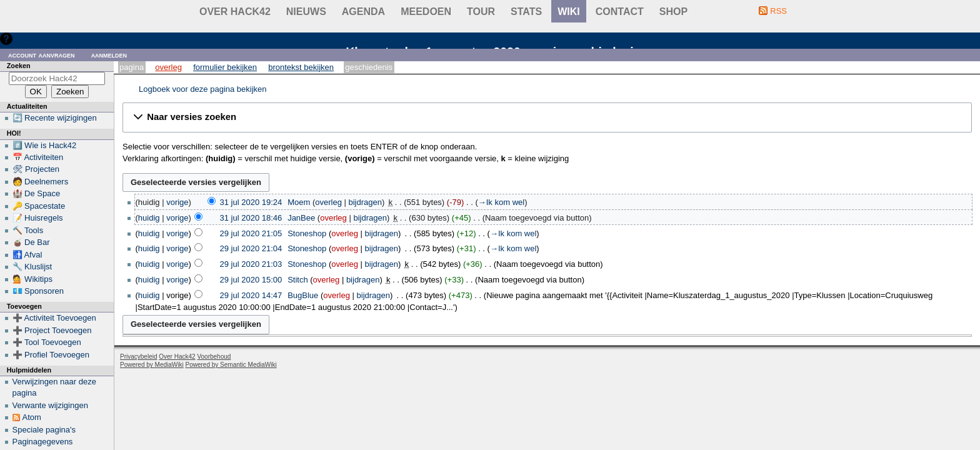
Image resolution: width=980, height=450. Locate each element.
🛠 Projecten (36, 169)
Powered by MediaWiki (152, 365)
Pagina (132, 67)
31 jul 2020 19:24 (251, 202)
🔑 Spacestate (39, 206)
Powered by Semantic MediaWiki (231, 365)
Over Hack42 (235, 12)
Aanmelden (109, 55)
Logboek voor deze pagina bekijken (203, 89)
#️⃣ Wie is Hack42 (45, 145)
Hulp (24, 38)
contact (620, 12)
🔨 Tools (28, 230)
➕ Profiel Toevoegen (51, 355)
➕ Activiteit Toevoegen (54, 318)
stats (526, 12)
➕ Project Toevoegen (52, 330)
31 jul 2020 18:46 (251, 218)
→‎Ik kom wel (501, 202)
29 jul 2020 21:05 (251, 233)
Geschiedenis (369, 67)
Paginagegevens (43, 442)
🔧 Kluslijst (32, 267)
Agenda (363, 12)
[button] (547, 117)
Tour (481, 12)
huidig (149, 218)
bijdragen (365, 202)
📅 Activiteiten (38, 157)
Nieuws (306, 12)
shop (673, 12)
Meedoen (426, 12)
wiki (569, 12)
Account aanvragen (42, 55)
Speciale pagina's (44, 430)
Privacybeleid (138, 357)
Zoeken (19, 66)
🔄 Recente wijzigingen (55, 118)
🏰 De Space (37, 193)
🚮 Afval (27, 255)
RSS (778, 11)
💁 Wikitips (32, 279)
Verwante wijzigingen (50, 405)
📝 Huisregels (38, 218)
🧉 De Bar (31, 242)
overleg (328, 202)
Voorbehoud (214, 357)
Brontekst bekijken (301, 67)
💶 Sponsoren (38, 291)
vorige (177, 202)
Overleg (168, 67)
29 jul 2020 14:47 (251, 295)
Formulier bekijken (225, 67)
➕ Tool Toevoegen (47, 342)
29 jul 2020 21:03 (251, 264)
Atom (32, 417)
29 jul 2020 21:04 (251, 248)
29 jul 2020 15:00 (251, 280)
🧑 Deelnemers (41, 182)
